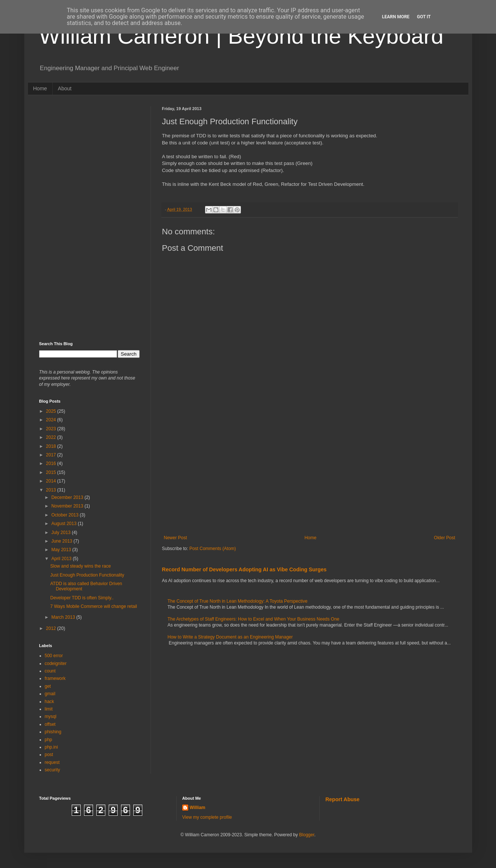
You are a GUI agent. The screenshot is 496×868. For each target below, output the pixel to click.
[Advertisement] (310, 474)
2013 (52, 490)
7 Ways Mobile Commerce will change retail (93, 606)
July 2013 (61, 533)
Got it (424, 17)
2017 (52, 455)
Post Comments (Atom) (213, 549)
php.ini (51, 747)
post (49, 755)
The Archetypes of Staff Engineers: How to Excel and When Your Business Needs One (254, 619)
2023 (52, 429)
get (48, 686)
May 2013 (62, 550)
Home (40, 88)
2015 (52, 472)
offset (50, 724)
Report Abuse (342, 799)
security (52, 770)
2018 (52, 446)
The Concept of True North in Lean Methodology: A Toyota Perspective (238, 601)
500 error (54, 656)
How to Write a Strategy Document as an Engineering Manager (230, 637)
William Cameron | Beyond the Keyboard (241, 36)
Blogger (307, 835)
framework (55, 678)
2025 (52, 411)
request (52, 762)
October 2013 (65, 515)
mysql (51, 716)
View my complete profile (207, 817)
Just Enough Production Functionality (87, 575)
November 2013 (68, 506)
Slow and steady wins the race (80, 566)
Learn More (396, 17)
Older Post (445, 538)
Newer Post (176, 538)
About (65, 88)
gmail (50, 694)
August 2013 (64, 524)
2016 (52, 463)
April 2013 (62, 559)
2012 (52, 628)
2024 (52, 420)
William (198, 808)
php (49, 740)
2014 (52, 481)
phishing (53, 732)
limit (49, 709)
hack (49, 702)
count (50, 671)
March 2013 (64, 617)
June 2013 (62, 541)
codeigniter (56, 664)
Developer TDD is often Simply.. (82, 598)
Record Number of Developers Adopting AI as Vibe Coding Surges (244, 569)
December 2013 (68, 497)
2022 (52, 437)
